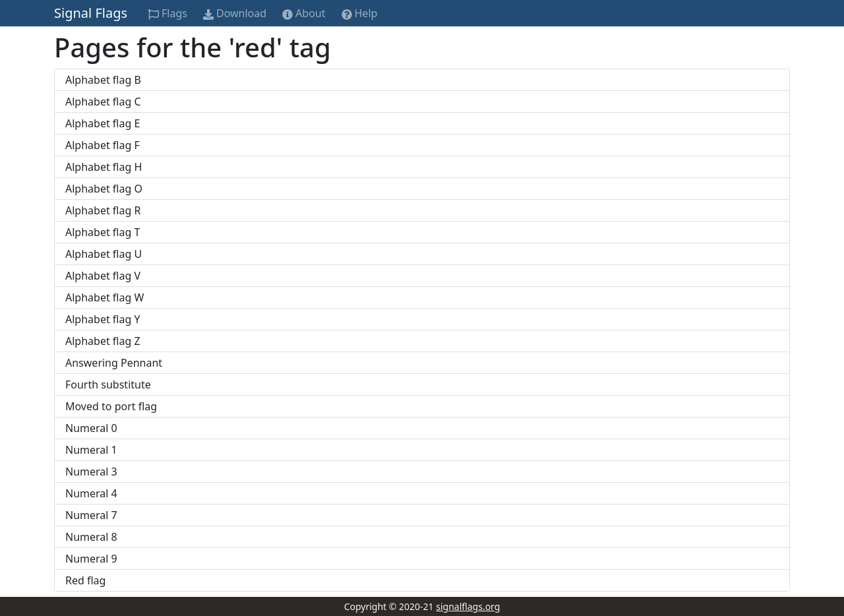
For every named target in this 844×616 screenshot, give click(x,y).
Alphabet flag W (105, 297)
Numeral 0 (91, 428)
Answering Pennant (114, 363)
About (304, 13)
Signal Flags (91, 13)
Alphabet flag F (103, 145)
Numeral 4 (91, 493)
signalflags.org (468, 606)
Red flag (85, 580)
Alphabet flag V (103, 276)
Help (360, 13)
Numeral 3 (91, 472)
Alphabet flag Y (103, 319)
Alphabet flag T (103, 232)
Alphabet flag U (104, 254)
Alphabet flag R (103, 210)
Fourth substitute (108, 385)
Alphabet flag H (104, 167)
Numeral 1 (91, 450)
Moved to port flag (111, 406)
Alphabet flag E (103, 123)
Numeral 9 (91, 559)
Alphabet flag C (103, 102)
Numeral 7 (91, 515)
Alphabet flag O (104, 189)
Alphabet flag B (103, 80)
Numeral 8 (91, 537)
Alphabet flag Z (103, 341)
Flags (168, 13)
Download (235, 13)
